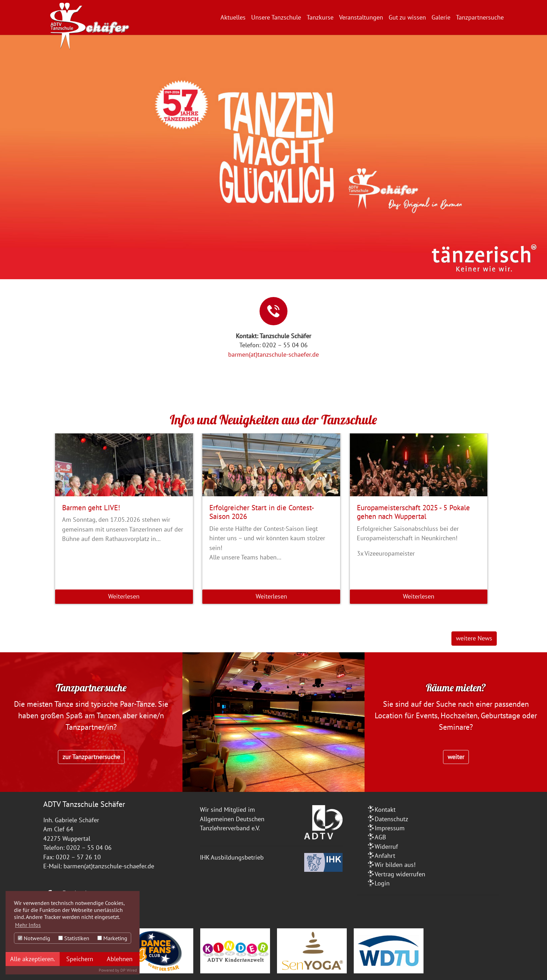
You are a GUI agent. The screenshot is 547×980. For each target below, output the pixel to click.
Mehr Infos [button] (28, 925)
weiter (456, 757)
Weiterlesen (124, 596)
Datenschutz (391, 819)
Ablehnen (120, 959)
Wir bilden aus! (395, 865)
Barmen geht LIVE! (91, 507)
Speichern (80, 959)
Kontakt (385, 810)
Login (382, 883)
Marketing (112, 938)
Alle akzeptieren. (33, 959)
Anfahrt (385, 856)
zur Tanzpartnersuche (91, 757)
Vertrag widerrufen (400, 874)
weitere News (474, 638)
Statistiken (74, 938)
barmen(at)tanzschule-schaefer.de (273, 354)
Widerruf (386, 847)
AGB (380, 837)
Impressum (390, 828)
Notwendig (34, 938)
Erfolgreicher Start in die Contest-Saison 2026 (262, 512)
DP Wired (129, 970)
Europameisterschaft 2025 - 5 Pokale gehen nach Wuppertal (413, 512)
